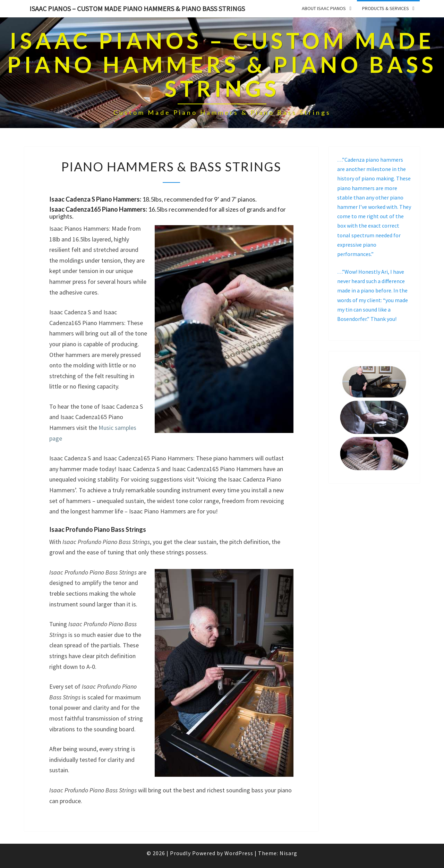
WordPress (239, 853)
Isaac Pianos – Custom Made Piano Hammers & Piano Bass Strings (137, 8)
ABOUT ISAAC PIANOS (324, 8)
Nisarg (288, 853)
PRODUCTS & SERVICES (386, 8)
